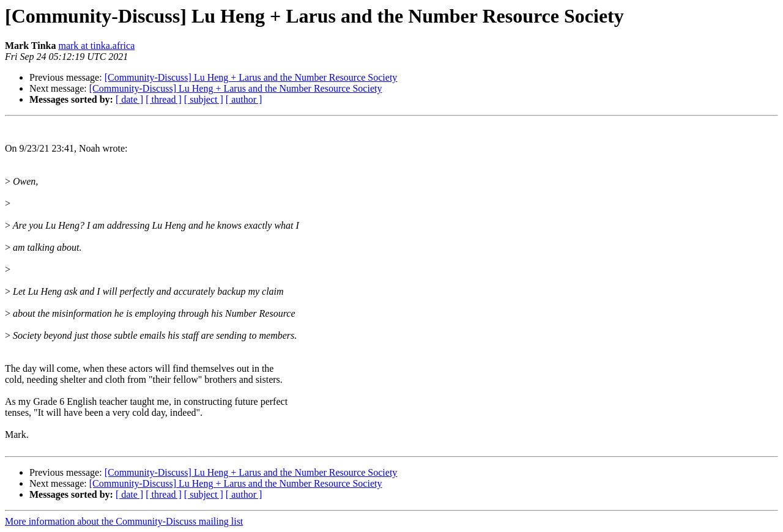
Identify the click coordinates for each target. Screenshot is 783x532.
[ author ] (244, 99)
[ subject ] (204, 99)
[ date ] (129, 99)
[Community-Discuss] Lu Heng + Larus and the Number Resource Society (251, 77)
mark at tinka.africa (96, 46)
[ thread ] (164, 99)
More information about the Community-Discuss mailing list (124, 521)
